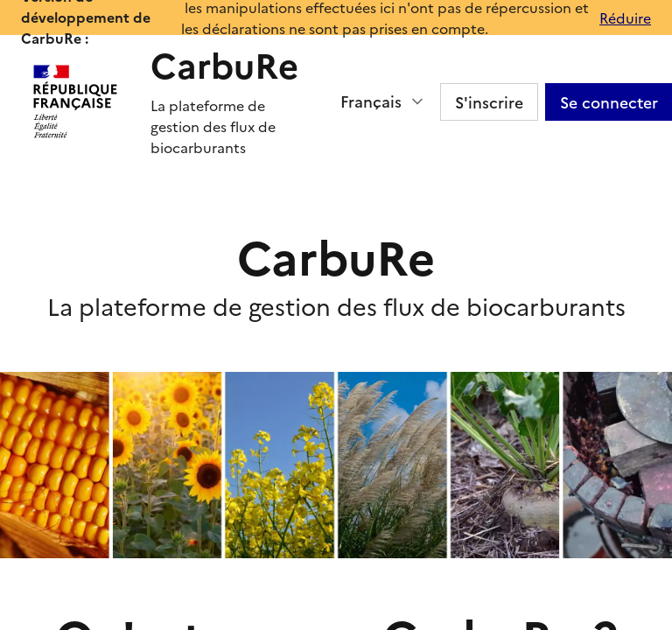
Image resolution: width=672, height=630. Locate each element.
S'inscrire (489, 102)
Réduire (625, 17)
